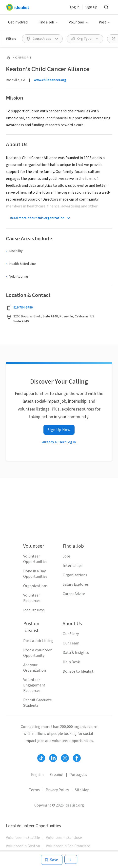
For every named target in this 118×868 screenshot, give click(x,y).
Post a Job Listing (38, 641)
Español (57, 775)
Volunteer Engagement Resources (34, 685)
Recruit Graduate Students (38, 703)
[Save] (52, 860)
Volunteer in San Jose (64, 838)
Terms (34, 790)
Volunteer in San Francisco (68, 846)
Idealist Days (34, 610)
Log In (75, 7)
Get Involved (18, 22)
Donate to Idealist (78, 671)
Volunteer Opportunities (35, 559)
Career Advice (74, 594)
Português (78, 775)
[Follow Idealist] (41, 758)
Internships (73, 566)
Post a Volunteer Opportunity (37, 653)
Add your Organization (35, 668)
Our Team (71, 643)
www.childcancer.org (50, 80)
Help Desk (71, 662)
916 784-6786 (23, 308)
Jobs (67, 556)
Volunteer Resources (32, 598)
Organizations (35, 586)
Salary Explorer (76, 584)
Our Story (71, 634)
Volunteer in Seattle (23, 838)
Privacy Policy (57, 790)
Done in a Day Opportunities (35, 574)
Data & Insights (76, 653)
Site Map (82, 790)
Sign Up (91, 7)
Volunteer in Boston (23, 846)
